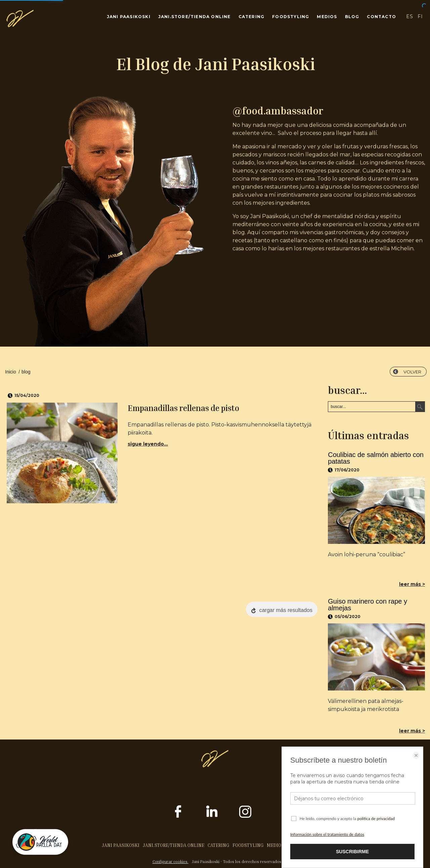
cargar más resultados (286, 610)
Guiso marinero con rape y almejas (368, 605)
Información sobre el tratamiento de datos (327, 834)
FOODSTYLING (291, 17)
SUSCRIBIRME (352, 852)
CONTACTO (381, 17)
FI (420, 16)
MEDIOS (327, 17)
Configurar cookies (170, 861)
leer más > (412, 584)
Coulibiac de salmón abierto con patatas (376, 458)
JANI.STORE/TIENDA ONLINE (195, 17)
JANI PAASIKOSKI (129, 17)
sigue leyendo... (148, 444)
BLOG (352, 17)
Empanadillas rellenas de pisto (183, 408)
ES (410, 16)
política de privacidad (376, 819)
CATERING (252, 17)
